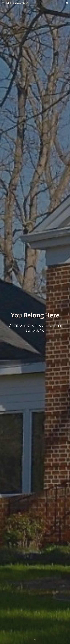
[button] (3, 3)
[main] (35, 315)
